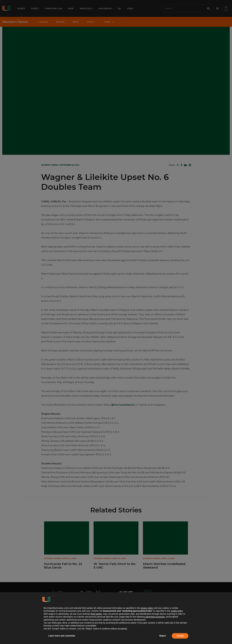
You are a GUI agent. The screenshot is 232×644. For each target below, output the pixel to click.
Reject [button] (163, 636)
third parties (96, 614)
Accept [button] (180, 636)
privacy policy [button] (147, 608)
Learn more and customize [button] (62, 636)
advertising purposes (155, 617)
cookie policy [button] (177, 611)
